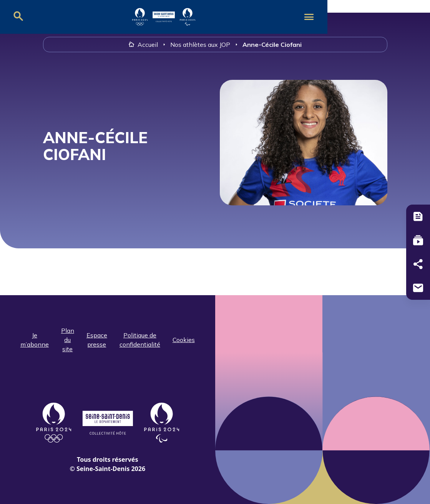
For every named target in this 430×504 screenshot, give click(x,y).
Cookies (184, 340)
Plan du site (68, 340)
